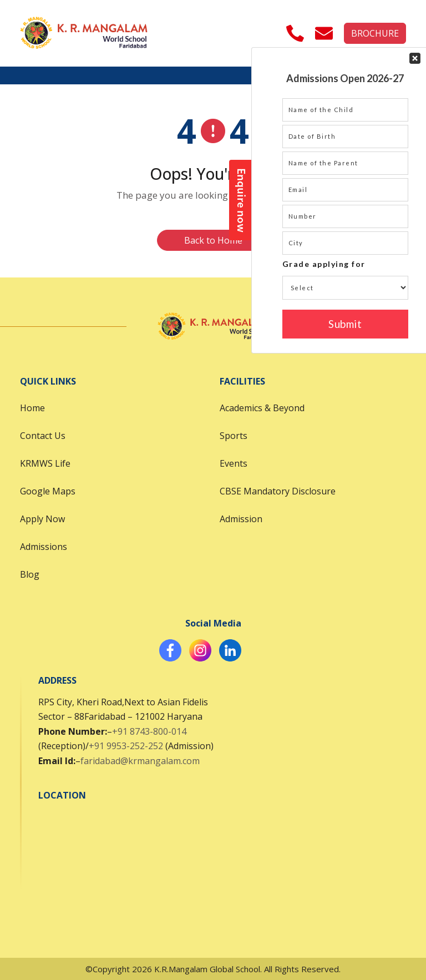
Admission (241, 519)
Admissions (44, 547)
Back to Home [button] (213, 240)
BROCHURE (375, 33)
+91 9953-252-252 (126, 746)
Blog (30, 574)
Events (234, 463)
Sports (234, 436)
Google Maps (48, 491)
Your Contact (345, 200)
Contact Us (43, 436)
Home (32, 408)
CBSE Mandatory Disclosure (278, 491)
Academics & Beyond (262, 408)
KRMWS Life (45, 463)
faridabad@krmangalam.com (140, 761)
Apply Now (42, 519)
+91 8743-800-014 (149, 731)
